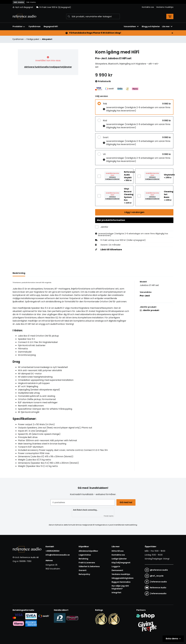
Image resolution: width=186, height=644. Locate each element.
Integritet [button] (116, 593)
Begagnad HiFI (51, 26)
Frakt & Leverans (87, 563)
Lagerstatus (85, 555)
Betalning (83, 559)
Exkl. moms (31, 2)
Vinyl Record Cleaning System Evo (129, 194)
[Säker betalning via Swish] (44, 616)
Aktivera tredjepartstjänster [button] (112, 178)
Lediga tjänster (119, 559)
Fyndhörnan (35, 26)
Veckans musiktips (165, 7)
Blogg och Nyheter (151, 26)
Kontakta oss (148, 7)
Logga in (116, 566)
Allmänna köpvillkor (88, 551)
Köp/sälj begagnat (121, 563)
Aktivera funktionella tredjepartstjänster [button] (48, 67)
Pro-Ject (145, 296)
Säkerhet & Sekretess (89, 566)
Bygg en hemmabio (121, 582)
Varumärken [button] (131, 26)
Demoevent (117, 570)
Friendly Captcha (109, 516)
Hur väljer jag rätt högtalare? (120, 587)
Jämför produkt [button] (149, 311)
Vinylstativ (169, 175)
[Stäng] (172, 33)
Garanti (83, 570)
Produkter (19, 26)
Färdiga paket (33, 39)
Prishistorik (103, 81)
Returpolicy (84, 574)
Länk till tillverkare (111, 250)
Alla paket (47, 39)
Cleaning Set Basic (169, 194)
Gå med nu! (126, 502)
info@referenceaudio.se (58, 555)
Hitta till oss (118, 551)
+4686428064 (52, 551)
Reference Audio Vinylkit (129, 175)
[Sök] (93, 16)
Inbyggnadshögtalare (123, 578)
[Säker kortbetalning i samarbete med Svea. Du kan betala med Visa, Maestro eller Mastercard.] (18, 616)
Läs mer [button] (167, 26)
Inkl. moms (19, 2)
